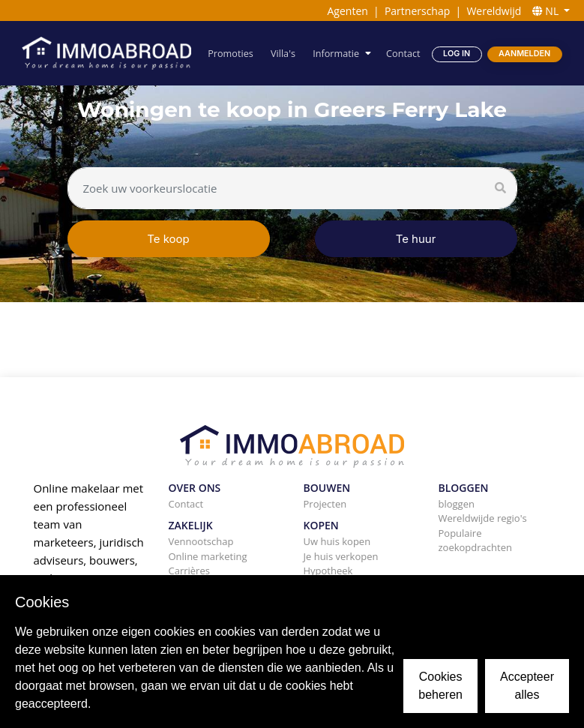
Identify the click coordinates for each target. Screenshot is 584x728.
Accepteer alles (527, 686)
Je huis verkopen (341, 556)
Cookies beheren (440, 686)
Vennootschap (201, 541)
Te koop (168, 239)
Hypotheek (328, 571)
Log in (457, 54)
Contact (403, 53)
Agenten (347, 11)
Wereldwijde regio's (483, 518)
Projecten (325, 504)
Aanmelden (524, 54)
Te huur (416, 239)
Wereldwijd (494, 11)
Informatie (337, 53)
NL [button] (547, 11)
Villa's (284, 53)
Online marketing (208, 556)
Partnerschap (417, 11)
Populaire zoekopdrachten (475, 541)
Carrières (189, 571)
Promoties (231, 53)
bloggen (457, 504)
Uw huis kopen (337, 541)
